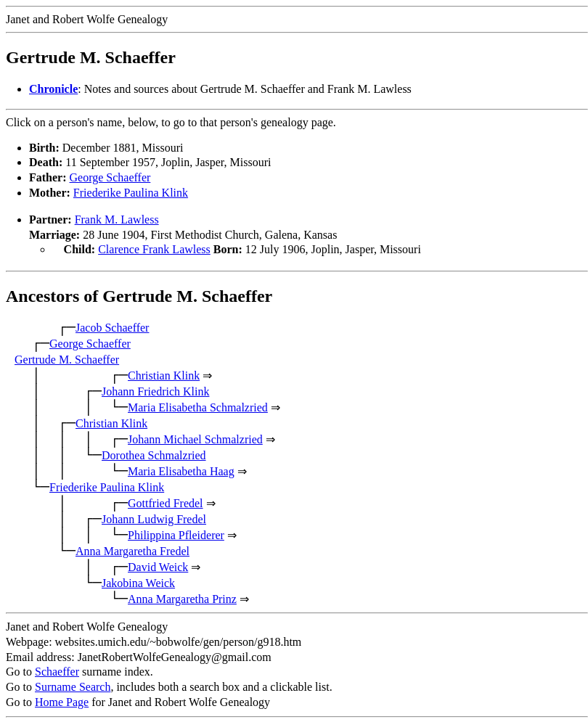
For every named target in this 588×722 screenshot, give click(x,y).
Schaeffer (57, 670)
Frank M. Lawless (117, 220)
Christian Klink (164, 374)
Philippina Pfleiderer (176, 534)
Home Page (62, 701)
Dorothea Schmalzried (154, 454)
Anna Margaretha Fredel (132, 550)
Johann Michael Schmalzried (195, 438)
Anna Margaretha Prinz (182, 598)
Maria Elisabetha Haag (181, 470)
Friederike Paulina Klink (131, 193)
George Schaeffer (110, 177)
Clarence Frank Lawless (154, 249)
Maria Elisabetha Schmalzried (198, 406)
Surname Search (73, 685)
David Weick (158, 566)
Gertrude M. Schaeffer (67, 358)
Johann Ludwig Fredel (154, 518)
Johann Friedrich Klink (155, 390)
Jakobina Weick (138, 582)
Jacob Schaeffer (112, 326)
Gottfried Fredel (166, 502)
